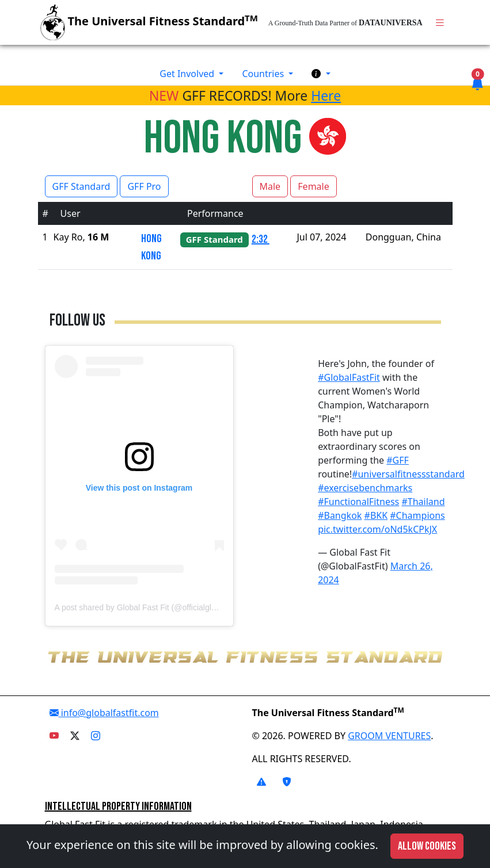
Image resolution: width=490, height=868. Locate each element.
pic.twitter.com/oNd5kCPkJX (377, 529)
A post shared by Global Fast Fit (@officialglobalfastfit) (152, 607)
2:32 (261, 239)
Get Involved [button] (188, 74)
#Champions (417, 515)
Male (270, 186)
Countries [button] (264, 74)
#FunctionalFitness (358, 502)
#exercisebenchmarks (365, 488)
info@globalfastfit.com (104, 713)
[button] (321, 74)
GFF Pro (144, 186)
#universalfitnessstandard (408, 474)
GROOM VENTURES (389, 736)
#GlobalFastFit (349, 377)
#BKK (376, 515)
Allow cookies (427, 846)
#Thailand (423, 502)
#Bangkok (340, 515)
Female (313, 186)
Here (326, 95)
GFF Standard (81, 186)
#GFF (398, 460)
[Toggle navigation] (440, 23)
